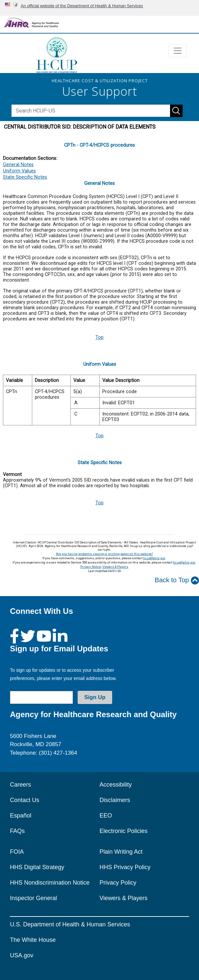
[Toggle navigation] (178, 51)
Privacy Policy (118, 883)
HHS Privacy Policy (125, 867)
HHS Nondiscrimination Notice (50, 883)
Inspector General (33, 898)
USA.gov (22, 955)
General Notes (18, 165)
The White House (33, 940)
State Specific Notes (25, 177)
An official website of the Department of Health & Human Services (82, 6)
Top (99, 337)
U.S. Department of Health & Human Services (70, 924)
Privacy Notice (91, 567)
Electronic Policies (124, 831)
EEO (106, 816)
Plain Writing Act (121, 852)
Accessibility (116, 785)
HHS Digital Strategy (37, 867)
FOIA (17, 852)
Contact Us (25, 800)
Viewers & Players (115, 567)
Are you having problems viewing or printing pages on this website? (104, 554)
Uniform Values (19, 171)
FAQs (17, 831)
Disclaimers (115, 800)
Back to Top (177, 580)
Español (21, 816)
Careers (20, 785)
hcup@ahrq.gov (154, 558)
